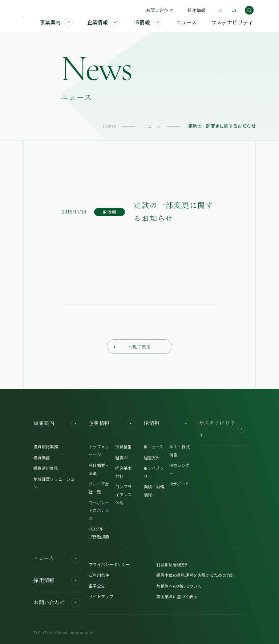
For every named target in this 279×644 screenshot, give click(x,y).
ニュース (152, 126)
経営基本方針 (123, 472)
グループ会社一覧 (99, 488)
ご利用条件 (99, 575)
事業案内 (57, 423)
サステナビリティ (222, 429)
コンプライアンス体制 (123, 494)
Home (109, 126)
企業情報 (112, 423)
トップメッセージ (99, 451)
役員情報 (123, 447)
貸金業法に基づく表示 (177, 596)
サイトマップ (101, 596)
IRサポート (179, 484)
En (234, 10)
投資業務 (42, 457)
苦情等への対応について (179, 586)
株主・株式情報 (180, 451)
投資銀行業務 (46, 447)
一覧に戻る (132, 346)
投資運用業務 (46, 468)
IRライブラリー (154, 472)
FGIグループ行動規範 (99, 533)
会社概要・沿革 (99, 469)
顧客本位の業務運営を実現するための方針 (195, 575)
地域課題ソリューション (54, 483)
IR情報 (167, 423)
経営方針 (152, 457)
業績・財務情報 (154, 491)
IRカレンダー (179, 469)
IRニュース (154, 447)
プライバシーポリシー (109, 564)
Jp (220, 10)
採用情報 (196, 10)
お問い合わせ (159, 10)
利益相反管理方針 (173, 564)
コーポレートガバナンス (99, 510)
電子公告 (97, 586)
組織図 (121, 457)
